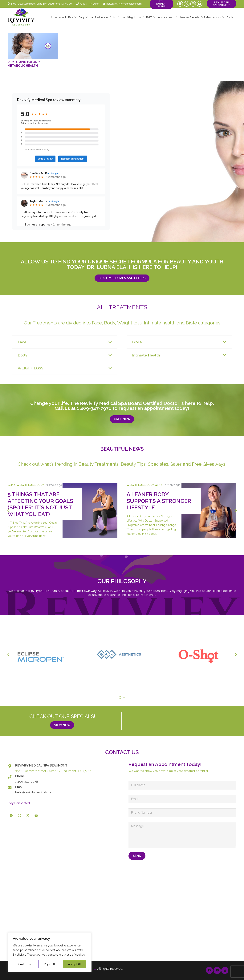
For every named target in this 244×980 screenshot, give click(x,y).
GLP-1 (12, 485)
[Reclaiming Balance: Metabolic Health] (33, 46)
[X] (187, 4)
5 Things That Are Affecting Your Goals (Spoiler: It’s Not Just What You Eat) (40, 504)
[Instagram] (193, 4)
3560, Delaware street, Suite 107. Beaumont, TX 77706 (53, 771)
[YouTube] (200, 4)
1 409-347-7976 (94, 408)
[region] (50, 952)
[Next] (236, 510)
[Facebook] (180, 4)
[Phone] (11, 777)
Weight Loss (26, 485)
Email (19, 787)
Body (40, 485)
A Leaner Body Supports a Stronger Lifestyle (159, 501)
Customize (25, 964)
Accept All (74, 964)
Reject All (50, 964)
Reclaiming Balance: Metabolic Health (25, 64)
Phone (20, 776)
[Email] (11, 788)
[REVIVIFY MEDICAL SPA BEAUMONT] (11, 766)
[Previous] (8, 510)
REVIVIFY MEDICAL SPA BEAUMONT (41, 765)
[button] (75, 17)
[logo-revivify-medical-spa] (21, 17)
